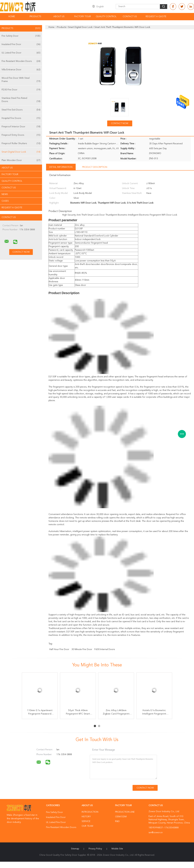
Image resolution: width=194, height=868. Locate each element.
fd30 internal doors (105, 649)
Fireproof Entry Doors (21, 135)
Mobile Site (117, 849)
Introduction (90, 812)
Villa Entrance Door (21, 70)
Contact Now (120, 123)
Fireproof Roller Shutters (21, 143)
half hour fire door (59, 649)
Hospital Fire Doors (21, 118)
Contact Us (130, 17)
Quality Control (106, 17)
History (86, 817)
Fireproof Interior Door (21, 127)
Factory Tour (83, 17)
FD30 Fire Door (21, 90)
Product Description (95, 167)
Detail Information (61, 167)
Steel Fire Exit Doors (21, 110)
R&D (117, 821)
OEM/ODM (121, 817)
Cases (5, 201)
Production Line (125, 812)
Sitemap (75, 849)
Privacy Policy (95, 849)
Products (35, 17)
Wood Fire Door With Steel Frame (21, 80)
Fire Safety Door (21, 36)
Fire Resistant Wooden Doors (21, 61)
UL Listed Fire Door (21, 53)
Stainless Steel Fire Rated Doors (21, 100)
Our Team (87, 826)
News (5, 194)
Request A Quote (156, 17)
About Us (59, 17)
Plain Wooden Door (21, 160)
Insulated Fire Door (21, 44)
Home (12, 17)
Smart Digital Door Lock (21, 152)
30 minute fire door (82, 649)
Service (86, 821)
